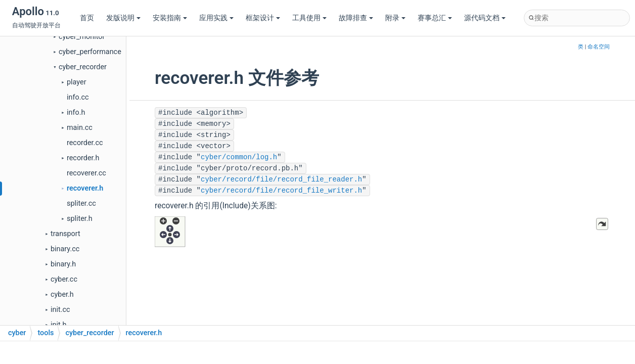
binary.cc (65, 249)
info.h (76, 112)
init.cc (60, 310)
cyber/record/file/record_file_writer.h (281, 191)
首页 (87, 18)
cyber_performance (90, 52)
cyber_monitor (82, 37)
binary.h (63, 264)
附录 (395, 18)
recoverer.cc (86, 173)
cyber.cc (64, 279)
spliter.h (80, 219)
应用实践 (216, 18)
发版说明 (123, 18)
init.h (58, 325)
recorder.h (83, 158)
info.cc (78, 97)
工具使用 (309, 18)
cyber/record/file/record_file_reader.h (281, 179)
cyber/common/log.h (239, 157)
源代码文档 (485, 18)
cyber (17, 333)
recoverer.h (85, 188)
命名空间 (599, 47)
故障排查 (356, 18)
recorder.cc (85, 143)
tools (46, 333)
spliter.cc (81, 203)
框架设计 (263, 18)
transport (65, 234)
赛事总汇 (435, 18)
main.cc (80, 128)
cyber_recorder (83, 67)
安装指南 (170, 18)
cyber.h (62, 294)
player (77, 82)
